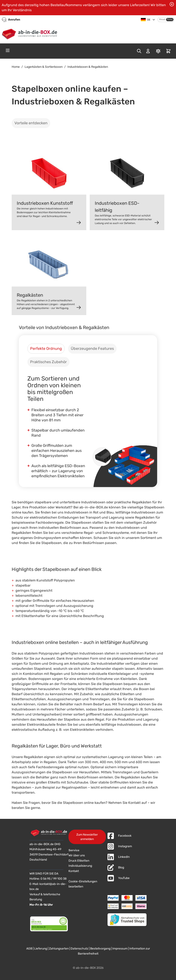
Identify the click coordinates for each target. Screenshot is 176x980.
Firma (170, 19)
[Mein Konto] (148, 51)
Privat (162, 19)
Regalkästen (30, 295)
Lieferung (41, 949)
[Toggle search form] (139, 51)
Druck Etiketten (79, 861)
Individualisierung (80, 866)
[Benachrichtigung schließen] (172, 4)
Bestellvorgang (100, 949)
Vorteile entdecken (31, 123)
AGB (29, 949)
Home (16, 67)
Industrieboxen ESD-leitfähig (117, 207)
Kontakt (74, 871)
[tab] (46, 349)
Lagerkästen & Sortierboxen (44, 67)
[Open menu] (8, 50)
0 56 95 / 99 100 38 (54, 879)
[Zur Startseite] (30, 33)
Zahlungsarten (59, 949)
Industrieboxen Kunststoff (45, 203)
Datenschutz (79, 949)
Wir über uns (77, 855)
